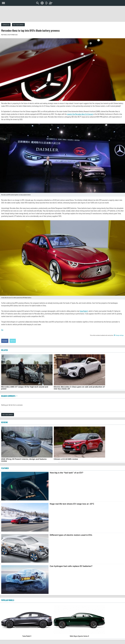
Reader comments (10, 396)
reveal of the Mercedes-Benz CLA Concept (80, 114)
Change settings (119, 335)
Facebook (5, 341)
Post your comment (18, 25)
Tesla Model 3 (84, 311)
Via (2, 330)
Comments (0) (6, 25)
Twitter (13, 341)
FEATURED (5, 468)
